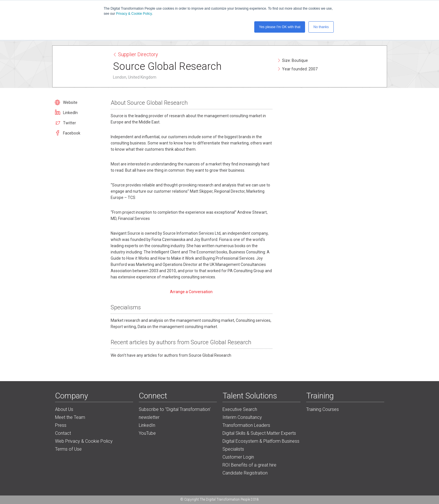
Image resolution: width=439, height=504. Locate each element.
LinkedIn (70, 113)
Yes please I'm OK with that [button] (280, 27)
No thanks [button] (321, 27)
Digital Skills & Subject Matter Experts (259, 433)
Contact (63, 433)
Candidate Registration (245, 473)
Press (61, 425)
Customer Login (238, 457)
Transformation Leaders (246, 425)
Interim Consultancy (242, 417)
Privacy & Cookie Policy (134, 14)
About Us (64, 409)
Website (70, 102)
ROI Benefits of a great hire (249, 465)
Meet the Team (70, 417)
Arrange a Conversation (192, 292)
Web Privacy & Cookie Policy (84, 441)
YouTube (147, 433)
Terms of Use (68, 449)
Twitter (70, 123)
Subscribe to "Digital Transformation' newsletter (175, 413)
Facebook (72, 133)
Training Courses (323, 409)
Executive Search (240, 409)
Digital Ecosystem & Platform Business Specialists (261, 445)
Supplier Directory (136, 54)
